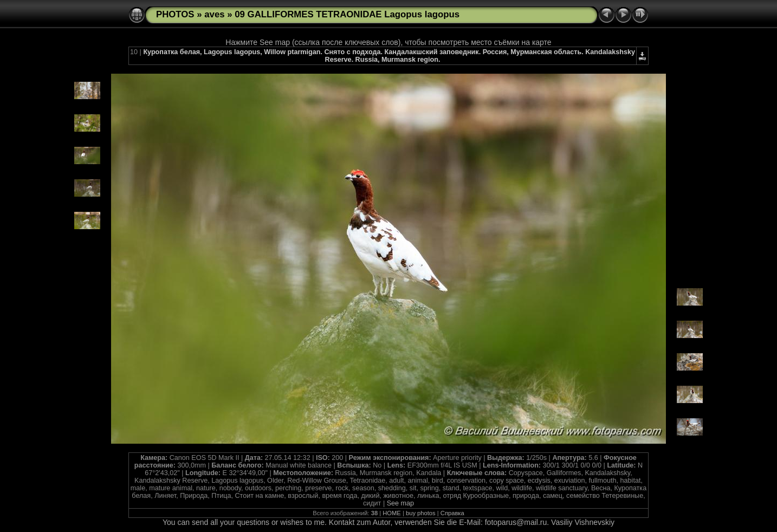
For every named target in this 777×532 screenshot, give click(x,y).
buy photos (421, 513)
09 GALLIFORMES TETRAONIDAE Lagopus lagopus (347, 14)
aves (214, 14)
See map (400, 503)
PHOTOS (175, 14)
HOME (392, 513)
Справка (452, 513)
